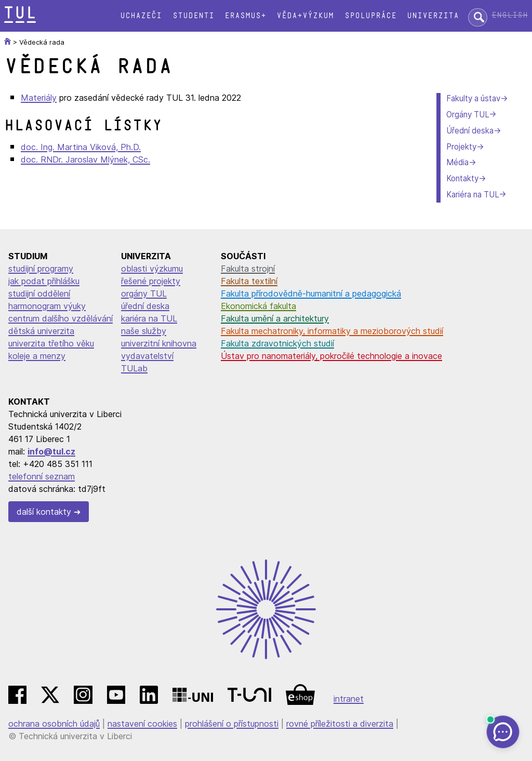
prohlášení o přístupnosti (232, 724)
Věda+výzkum (305, 16)
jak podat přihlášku (44, 281)
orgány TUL (144, 293)
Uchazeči (141, 16)
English (510, 15)
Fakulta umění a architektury (275, 318)
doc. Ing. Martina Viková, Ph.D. (81, 147)
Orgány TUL (468, 115)
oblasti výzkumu (152, 269)
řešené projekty (151, 281)
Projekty (461, 147)
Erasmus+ (245, 16)
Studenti (193, 16)
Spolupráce (370, 16)
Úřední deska (470, 131)
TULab (134, 368)
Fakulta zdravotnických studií (277, 343)
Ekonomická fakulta (258, 306)
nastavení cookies (142, 724)
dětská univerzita (41, 331)
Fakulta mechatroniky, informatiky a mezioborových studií (332, 331)
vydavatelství (147, 356)
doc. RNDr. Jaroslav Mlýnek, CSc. (85, 159)
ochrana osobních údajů (54, 724)
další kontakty (44, 512)
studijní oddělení (39, 293)
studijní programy (41, 269)
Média (457, 162)
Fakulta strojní (248, 269)
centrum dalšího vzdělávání (61, 318)
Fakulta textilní (249, 281)
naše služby (144, 331)
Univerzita (433, 16)
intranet (349, 699)
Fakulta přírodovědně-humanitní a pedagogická (311, 293)
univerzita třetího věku (51, 343)
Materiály (39, 98)
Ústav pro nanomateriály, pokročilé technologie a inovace (331, 356)
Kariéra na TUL (473, 195)
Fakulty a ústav (473, 98)
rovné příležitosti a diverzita (340, 724)
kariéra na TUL (149, 318)
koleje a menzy (37, 356)
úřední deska (145, 306)
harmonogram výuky (47, 306)
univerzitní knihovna (159, 343)
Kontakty (462, 178)
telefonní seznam (42, 476)
